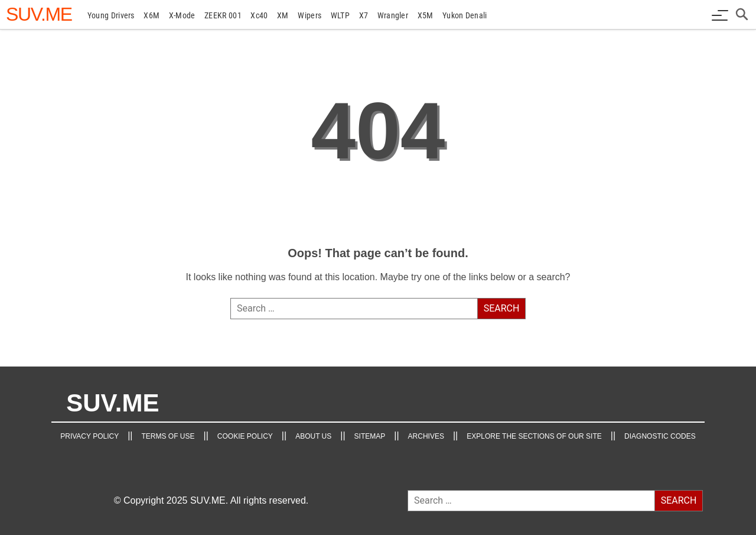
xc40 (259, 15)
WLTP (340, 15)
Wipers (309, 15)
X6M (151, 15)
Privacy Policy (89, 436)
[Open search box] (743, 15)
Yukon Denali (465, 15)
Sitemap (370, 436)
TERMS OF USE (168, 436)
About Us (313, 436)
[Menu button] (720, 15)
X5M (426, 15)
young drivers (111, 15)
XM (283, 15)
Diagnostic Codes (660, 436)
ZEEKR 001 (223, 15)
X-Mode (182, 15)
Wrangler (393, 15)
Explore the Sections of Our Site (534, 436)
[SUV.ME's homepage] (39, 14)
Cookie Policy (245, 436)
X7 (364, 15)
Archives (426, 436)
